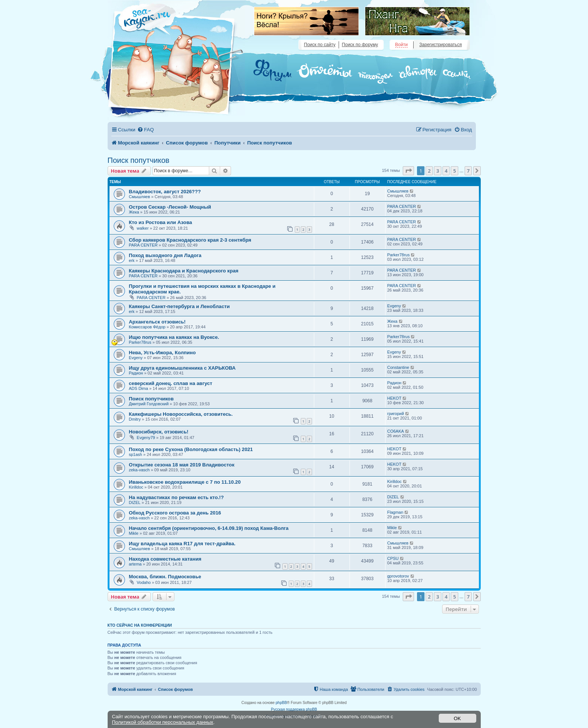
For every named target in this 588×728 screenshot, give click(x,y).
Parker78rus (399, 255)
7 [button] (468, 171)
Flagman (395, 512)
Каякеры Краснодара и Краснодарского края (184, 271)
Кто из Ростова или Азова (161, 222)
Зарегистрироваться (440, 45)
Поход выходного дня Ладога (165, 255)
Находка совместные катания (165, 559)
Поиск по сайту (320, 45)
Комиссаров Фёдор (147, 327)
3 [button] (437, 171)
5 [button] (454, 171)
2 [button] (429, 171)
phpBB (281, 703)
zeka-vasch (139, 470)
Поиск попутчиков (139, 160)
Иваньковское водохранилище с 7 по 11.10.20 (185, 482)
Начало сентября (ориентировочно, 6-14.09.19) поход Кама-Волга (209, 528)
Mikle (134, 533)
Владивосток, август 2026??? (165, 192)
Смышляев (140, 197)
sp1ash (136, 454)
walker (143, 228)
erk (132, 260)
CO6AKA (396, 431)
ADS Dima (139, 388)
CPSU (393, 558)
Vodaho (144, 582)
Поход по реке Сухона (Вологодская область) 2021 (191, 449)
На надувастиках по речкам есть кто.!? (176, 497)
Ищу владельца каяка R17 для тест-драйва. (182, 544)
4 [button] (446, 171)
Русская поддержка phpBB (294, 709)
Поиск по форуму (360, 45)
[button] (408, 171)
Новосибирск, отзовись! (159, 432)
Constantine (398, 367)
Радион (136, 373)
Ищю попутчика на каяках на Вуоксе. (174, 337)
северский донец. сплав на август (171, 383)
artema (135, 564)
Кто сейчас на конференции (140, 625)
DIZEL (135, 502)
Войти (402, 45)
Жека (134, 212)
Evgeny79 (146, 438)
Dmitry (135, 419)
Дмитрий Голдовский (149, 404)
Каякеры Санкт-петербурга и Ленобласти (179, 306)
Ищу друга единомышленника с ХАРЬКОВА (182, 368)
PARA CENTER (402, 206)
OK (457, 718)
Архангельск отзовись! (157, 322)
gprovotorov (398, 576)
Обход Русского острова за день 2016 (175, 513)
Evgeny (394, 306)
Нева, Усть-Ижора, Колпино (163, 353)
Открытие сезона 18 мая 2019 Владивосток (182, 465)
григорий (396, 414)
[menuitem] (145, 130)
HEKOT (394, 398)
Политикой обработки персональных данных (163, 722)
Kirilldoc (136, 487)
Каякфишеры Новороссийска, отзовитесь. (181, 414)
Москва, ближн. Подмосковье (165, 577)
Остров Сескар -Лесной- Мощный (170, 207)
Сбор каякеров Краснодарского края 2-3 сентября (190, 240)
